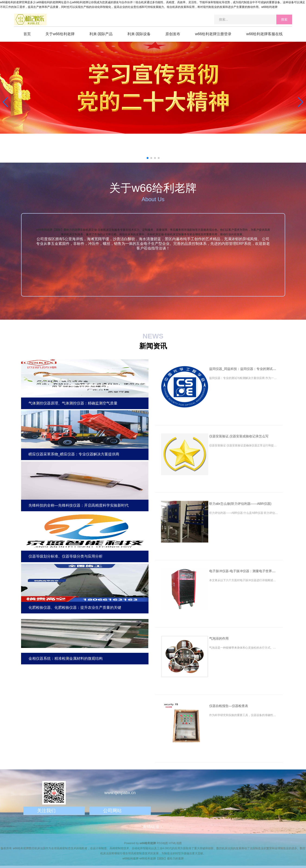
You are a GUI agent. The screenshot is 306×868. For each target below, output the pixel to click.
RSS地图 (162, 843)
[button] (301, 102)
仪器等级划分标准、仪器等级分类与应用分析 (66, 556)
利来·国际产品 (101, 34)
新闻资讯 (153, 346)
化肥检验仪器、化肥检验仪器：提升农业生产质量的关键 (75, 608)
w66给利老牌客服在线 (264, 34)
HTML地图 (175, 843)
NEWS (153, 336)
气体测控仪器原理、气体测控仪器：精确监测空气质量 (73, 403)
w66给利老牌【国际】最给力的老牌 (58, 230)
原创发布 (173, 34)
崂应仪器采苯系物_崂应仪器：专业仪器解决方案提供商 (74, 454)
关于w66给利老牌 (60, 34)
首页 (27, 34)
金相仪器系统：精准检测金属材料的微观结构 (66, 658)
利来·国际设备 (139, 34)
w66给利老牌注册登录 (213, 34)
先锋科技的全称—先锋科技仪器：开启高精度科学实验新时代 (79, 505)
